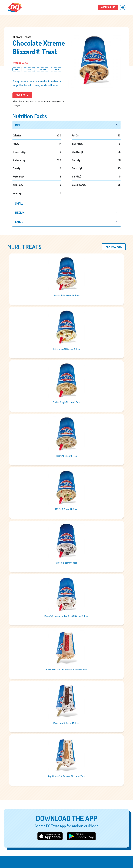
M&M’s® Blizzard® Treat (67, 509)
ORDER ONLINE (108, 7)
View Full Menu (114, 247)
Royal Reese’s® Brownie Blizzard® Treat (66, 777)
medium (20, 213)
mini (18, 125)
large (19, 222)
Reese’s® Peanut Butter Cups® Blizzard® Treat (66, 616)
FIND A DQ (22, 95)
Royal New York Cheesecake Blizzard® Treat (67, 670)
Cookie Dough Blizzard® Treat (66, 402)
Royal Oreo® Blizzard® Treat (67, 723)
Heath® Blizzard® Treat (66, 456)
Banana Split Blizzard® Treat (67, 296)
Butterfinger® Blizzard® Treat (67, 349)
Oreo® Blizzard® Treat (66, 563)
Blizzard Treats (22, 37)
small (19, 203)
